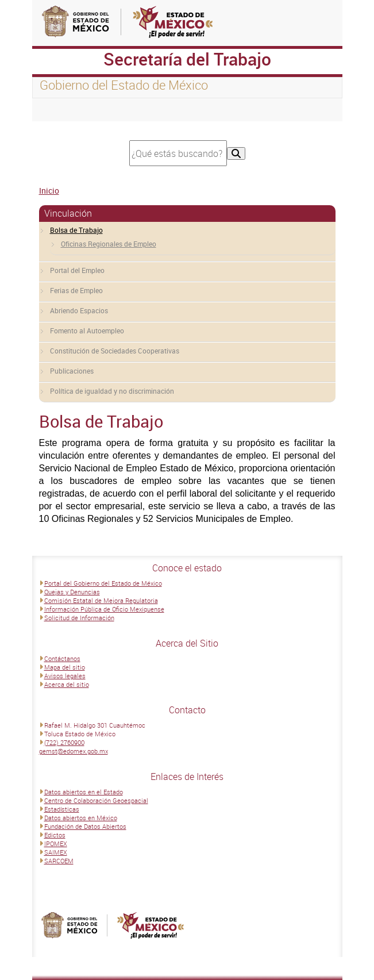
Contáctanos (62, 658)
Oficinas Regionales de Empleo (109, 244)
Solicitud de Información (79, 618)
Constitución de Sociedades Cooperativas (115, 351)
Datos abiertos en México (81, 818)
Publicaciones (72, 371)
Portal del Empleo (77, 270)
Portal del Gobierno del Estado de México (103, 583)
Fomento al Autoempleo (87, 330)
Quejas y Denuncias (72, 592)
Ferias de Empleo (76, 290)
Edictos (55, 835)
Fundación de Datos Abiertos (85, 826)
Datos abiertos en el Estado (84, 792)
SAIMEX (56, 852)
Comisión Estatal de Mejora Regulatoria (101, 600)
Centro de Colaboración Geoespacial (96, 800)
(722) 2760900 (64, 742)
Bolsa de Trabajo (76, 230)
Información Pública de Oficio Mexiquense (104, 609)
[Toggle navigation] (55, 110)
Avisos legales (65, 676)
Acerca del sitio (67, 684)
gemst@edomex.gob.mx (74, 751)
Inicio (49, 191)
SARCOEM (59, 861)
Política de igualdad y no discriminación (112, 391)
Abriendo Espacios (79, 310)
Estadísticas (62, 809)
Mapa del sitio (65, 667)
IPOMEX (56, 843)
